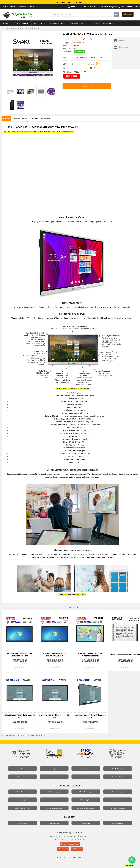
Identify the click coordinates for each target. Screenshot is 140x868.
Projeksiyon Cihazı (86, 777)
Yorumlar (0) (45, 119)
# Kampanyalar (23, 23)
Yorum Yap (88, 39)
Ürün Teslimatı (86, 823)
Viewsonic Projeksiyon (86, 792)
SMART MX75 (10, 735)
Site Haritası (77, 849)
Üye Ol (129, 7)
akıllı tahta (34, 735)
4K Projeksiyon (109, 23)
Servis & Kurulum (86, 769)
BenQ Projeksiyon (54, 792)
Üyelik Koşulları (22, 823)
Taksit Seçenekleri (124, 47)
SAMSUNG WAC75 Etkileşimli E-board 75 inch (55, 716)
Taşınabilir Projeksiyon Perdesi (86, 808)
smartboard (26, 735)
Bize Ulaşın (63, 849)
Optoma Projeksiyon (118, 792)
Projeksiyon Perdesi (79, 23)
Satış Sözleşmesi (54, 823)
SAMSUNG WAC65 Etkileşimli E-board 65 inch (19, 716)
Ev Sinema (95, 23)
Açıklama (6, 118)
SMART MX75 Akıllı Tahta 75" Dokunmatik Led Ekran (22, 28)
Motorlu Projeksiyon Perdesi (54, 808)
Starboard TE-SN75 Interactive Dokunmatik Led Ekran (55, 655)
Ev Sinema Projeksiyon (22, 800)
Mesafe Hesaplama (118, 769)
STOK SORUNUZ (87, 86)
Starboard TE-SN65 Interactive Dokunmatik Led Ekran (19, 655)
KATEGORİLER (8, 23)
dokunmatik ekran (44, 735)
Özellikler (34, 119)
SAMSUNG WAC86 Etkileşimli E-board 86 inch (90, 716)
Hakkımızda (22, 769)
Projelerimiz (54, 777)
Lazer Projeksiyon (118, 800)
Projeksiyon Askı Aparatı (118, 808)
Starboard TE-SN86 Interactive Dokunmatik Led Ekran (90, 655)
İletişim (54, 769)
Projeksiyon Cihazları (58, 23)
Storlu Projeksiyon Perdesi (22, 808)
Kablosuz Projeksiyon (86, 800)
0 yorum (77, 39)
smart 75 (18, 735)
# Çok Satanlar (40, 23)
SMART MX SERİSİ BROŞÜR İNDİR (72, 595)
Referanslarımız (22, 777)
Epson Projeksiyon (22, 792)
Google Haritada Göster (70, 844)
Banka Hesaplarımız (118, 823)
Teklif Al (72, 7)
